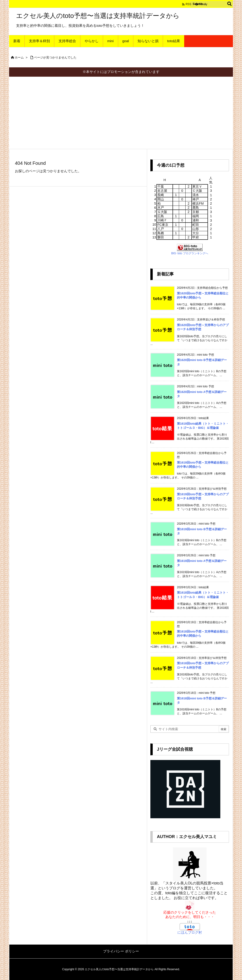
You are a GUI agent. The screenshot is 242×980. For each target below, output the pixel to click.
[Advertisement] (121, 112)
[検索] (229, 4)
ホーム (19, 57)
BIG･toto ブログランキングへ (190, 253)
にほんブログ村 (190, 932)
